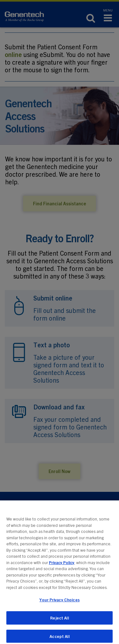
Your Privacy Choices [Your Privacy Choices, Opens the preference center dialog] (60, 602)
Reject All (59, 621)
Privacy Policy (62, 565)
